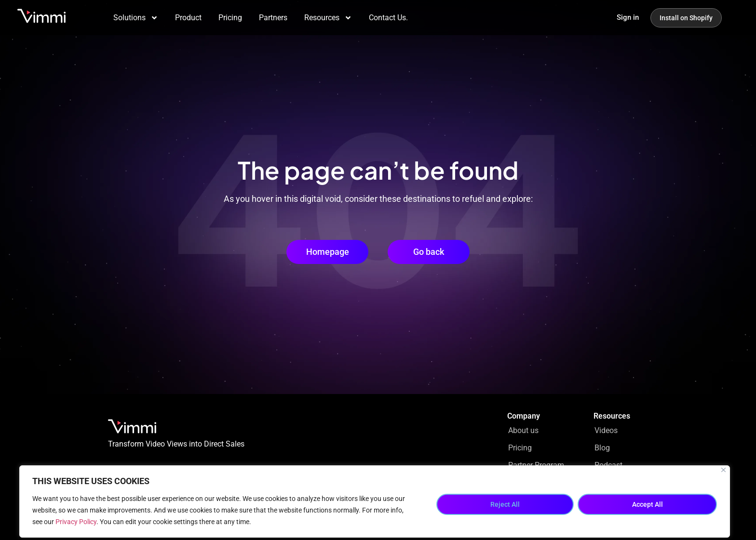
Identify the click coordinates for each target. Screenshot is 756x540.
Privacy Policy (76, 522)
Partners (273, 18)
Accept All (648, 504)
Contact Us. (388, 18)
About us (523, 430)
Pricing (230, 18)
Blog (602, 448)
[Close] (723, 470)
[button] (429, 252)
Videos (606, 430)
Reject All (505, 504)
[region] (375, 501)
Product (188, 18)
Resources (328, 18)
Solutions (136, 18)
